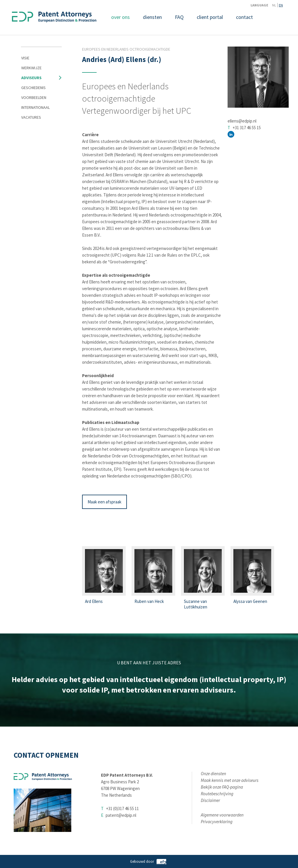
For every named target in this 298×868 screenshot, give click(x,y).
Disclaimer (210, 800)
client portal (210, 17)
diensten (152, 17)
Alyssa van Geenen (250, 601)
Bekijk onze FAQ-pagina (222, 787)
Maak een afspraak (104, 502)
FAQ (179, 17)
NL (274, 5)
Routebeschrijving (217, 794)
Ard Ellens (94, 601)
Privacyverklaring (217, 822)
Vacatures (31, 117)
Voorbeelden (34, 97)
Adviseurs (31, 78)
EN (281, 5)
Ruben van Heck (149, 601)
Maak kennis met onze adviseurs (230, 780)
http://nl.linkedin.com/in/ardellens (231, 134)
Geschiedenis (33, 88)
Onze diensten (213, 774)
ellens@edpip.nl (242, 121)
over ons (120, 17)
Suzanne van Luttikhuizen (196, 604)
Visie (25, 58)
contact (244, 17)
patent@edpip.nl (121, 815)
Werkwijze (31, 68)
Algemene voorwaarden (222, 815)
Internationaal (36, 107)
